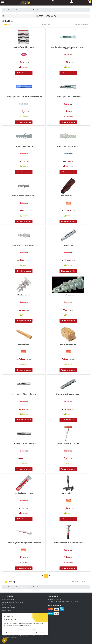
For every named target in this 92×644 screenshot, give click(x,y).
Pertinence (45, 25)
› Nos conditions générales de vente (14, 602)
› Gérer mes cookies (8, 607)
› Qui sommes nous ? (8, 600)
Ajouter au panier (24, 73)
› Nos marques (6, 610)
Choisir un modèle (68, 73)
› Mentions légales (8, 605)
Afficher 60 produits (82, 25)
